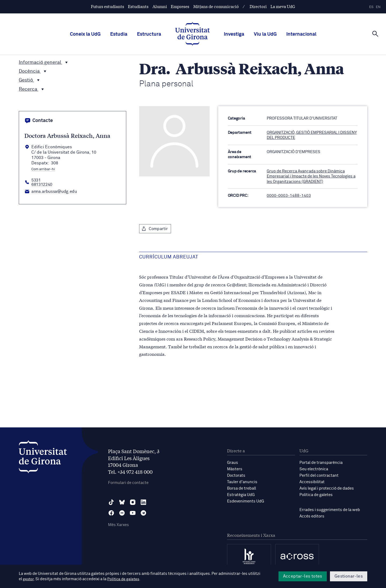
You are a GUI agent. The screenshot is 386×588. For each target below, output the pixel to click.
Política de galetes (316, 495)
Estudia (119, 34)
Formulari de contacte (128, 483)
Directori (258, 6)
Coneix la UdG (85, 34)
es (371, 7)
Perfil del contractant (319, 476)
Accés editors (312, 516)
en (378, 7)
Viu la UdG (265, 34)
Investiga (234, 34)
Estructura (149, 34)
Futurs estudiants (107, 6)
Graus (233, 463)
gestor (29, 579)
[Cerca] (375, 34)
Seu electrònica (314, 469)
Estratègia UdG (241, 495)
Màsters (235, 469)
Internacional (301, 34)
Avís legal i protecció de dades (327, 488)
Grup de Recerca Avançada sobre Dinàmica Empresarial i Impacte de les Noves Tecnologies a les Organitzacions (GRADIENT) (311, 176)
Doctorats (236, 476)
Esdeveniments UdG (246, 501)
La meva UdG (283, 6)
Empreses (180, 6)
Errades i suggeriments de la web (330, 510)
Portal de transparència (321, 463)
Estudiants (138, 6)
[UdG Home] (192, 34)
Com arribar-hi (43, 169)
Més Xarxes (118, 525)
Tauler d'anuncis (242, 482)
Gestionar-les (349, 576)
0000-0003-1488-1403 (289, 196)
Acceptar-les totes (303, 576)
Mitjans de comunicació (216, 6)
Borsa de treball (242, 488)
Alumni (160, 6)
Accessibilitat (312, 482)
